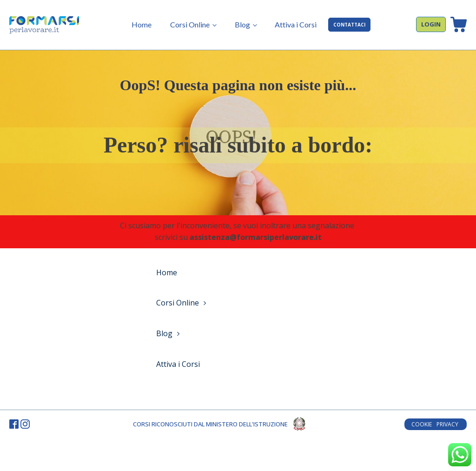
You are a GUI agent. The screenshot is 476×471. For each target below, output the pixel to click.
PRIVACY (448, 424)
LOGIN (431, 24)
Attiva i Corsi (296, 24)
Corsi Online (190, 24)
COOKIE (422, 424)
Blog (242, 24)
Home (142, 24)
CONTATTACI (349, 25)
